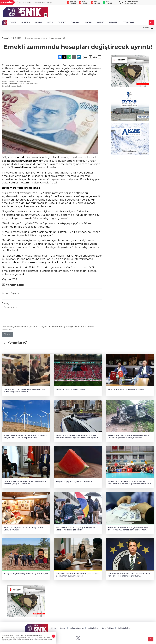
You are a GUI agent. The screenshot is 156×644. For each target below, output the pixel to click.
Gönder (7, 334)
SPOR (50, 22)
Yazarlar (146, 27)
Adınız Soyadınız (12, 293)
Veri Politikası (93, 628)
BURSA (13, 22)
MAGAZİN (114, 22)
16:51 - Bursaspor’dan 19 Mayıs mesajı (34, 2)
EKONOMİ (75, 22)
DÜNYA (39, 22)
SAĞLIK (89, 22)
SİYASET (62, 22)
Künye (54, 628)
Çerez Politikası (108, 628)
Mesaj (6, 303)
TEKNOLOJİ (129, 22)
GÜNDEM (26, 22)
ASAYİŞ (101, 22)
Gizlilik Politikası (124, 628)
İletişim (63, 628)
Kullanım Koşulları (77, 628)
